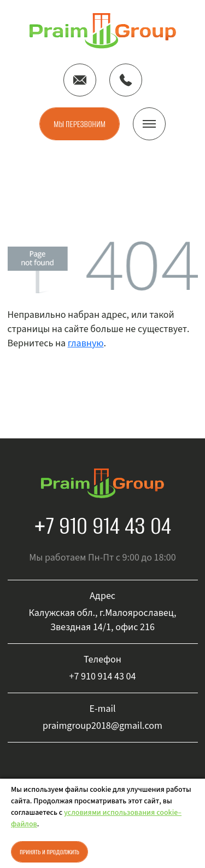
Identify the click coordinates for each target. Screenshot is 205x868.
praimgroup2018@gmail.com (102, 726)
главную (86, 343)
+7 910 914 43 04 (102, 526)
